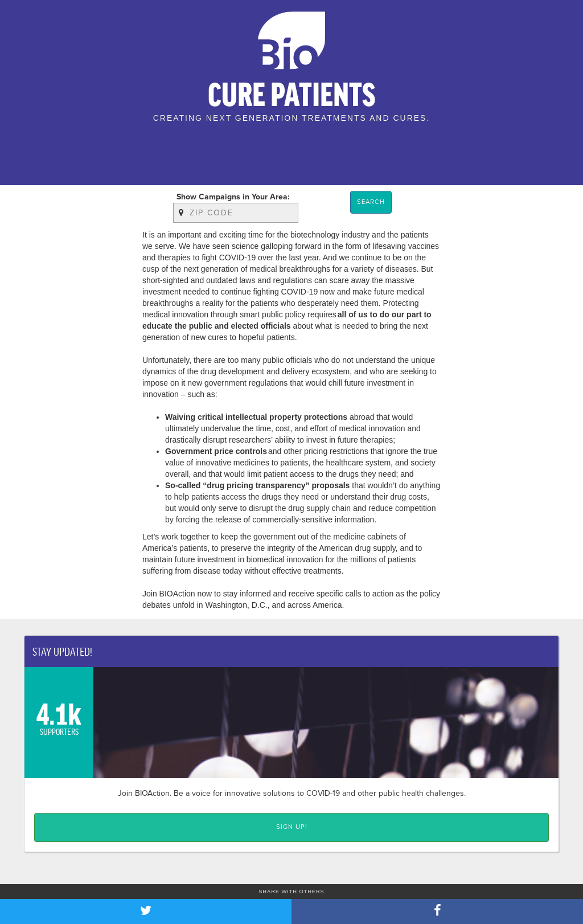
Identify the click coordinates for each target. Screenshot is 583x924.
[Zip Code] (236, 213)
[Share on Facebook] (437, 911)
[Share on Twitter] (146, 911)
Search (371, 202)
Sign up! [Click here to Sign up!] (292, 827)
